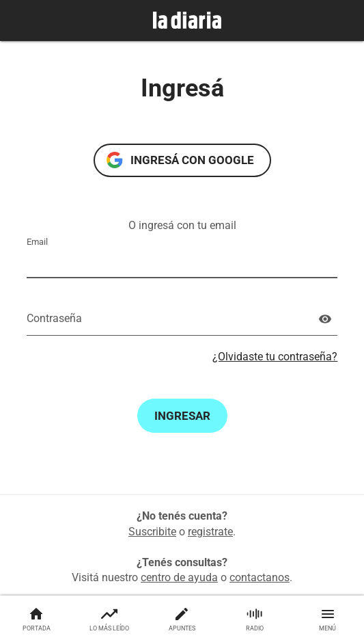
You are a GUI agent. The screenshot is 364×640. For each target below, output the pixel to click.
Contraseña (54, 318)
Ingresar (182, 416)
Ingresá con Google (192, 160)
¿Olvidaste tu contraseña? (275, 357)
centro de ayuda (179, 577)
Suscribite (152, 532)
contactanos (260, 577)
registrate (210, 532)
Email (37, 242)
